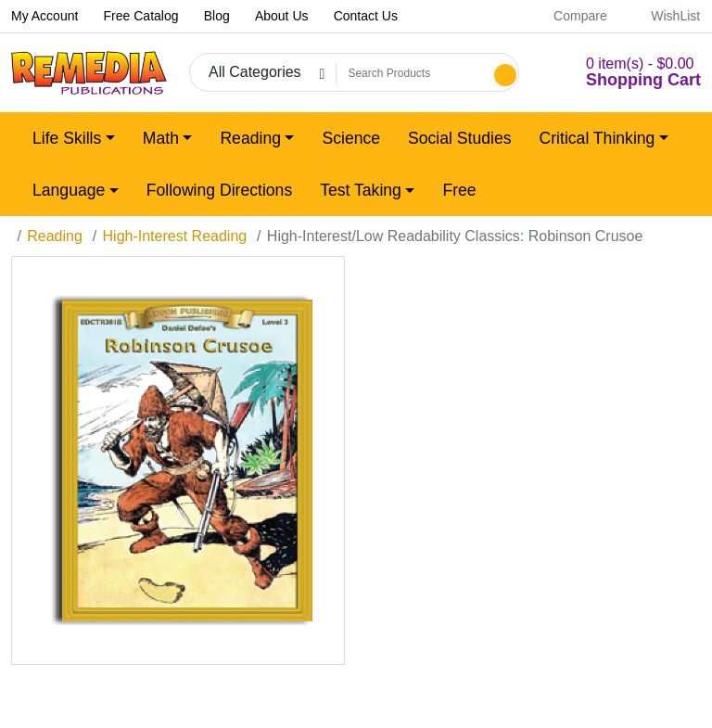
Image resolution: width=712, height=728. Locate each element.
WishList (665, 16)
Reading (55, 236)
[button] (621, 73)
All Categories (255, 72)
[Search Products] (413, 73)
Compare (570, 16)
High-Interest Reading (175, 236)
